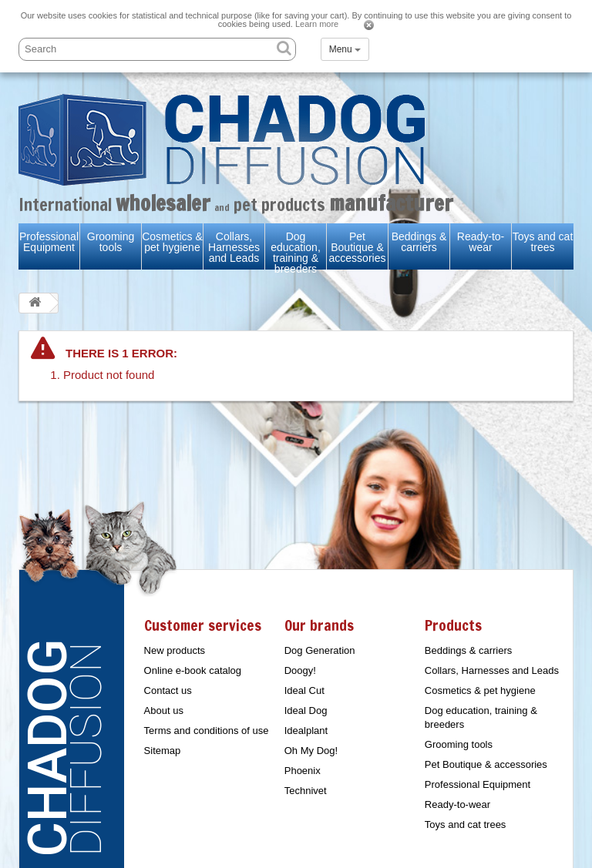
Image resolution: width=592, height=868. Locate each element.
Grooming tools (111, 242)
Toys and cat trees (543, 242)
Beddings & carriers (419, 242)
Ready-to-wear (481, 242)
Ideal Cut (304, 690)
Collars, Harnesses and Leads (234, 247)
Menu (345, 49)
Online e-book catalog (193, 670)
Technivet (306, 791)
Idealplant (306, 731)
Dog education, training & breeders (296, 253)
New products (175, 650)
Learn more (317, 24)
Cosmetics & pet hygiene (172, 242)
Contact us (168, 690)
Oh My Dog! (311, 751)
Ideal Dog (306, 710)
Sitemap (163, 751)
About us (164, 710)
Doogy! (300, 670)
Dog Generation (320, 650)
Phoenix (303, 771)
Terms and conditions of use (207, 731)
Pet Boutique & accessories (358, 247)
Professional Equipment (49, 242)
